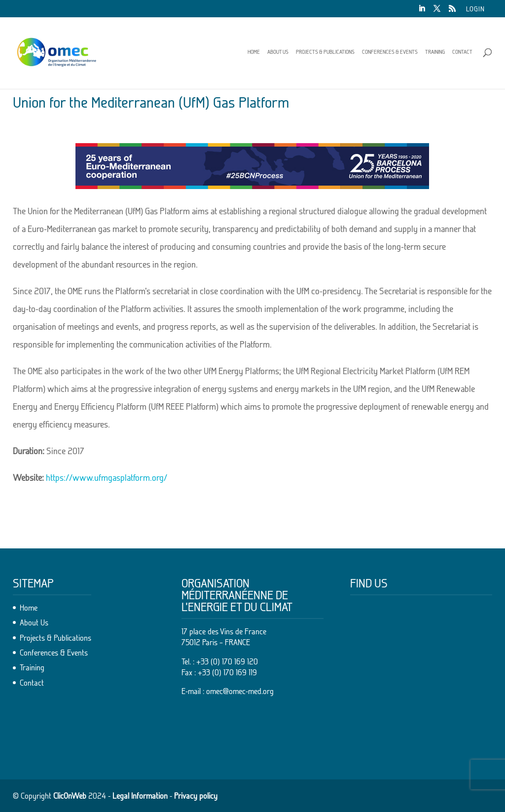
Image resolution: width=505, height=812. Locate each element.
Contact (462, 52)
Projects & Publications (325, 52)
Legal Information (140, 796)
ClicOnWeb (70, 796)
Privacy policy (196, 796)
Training (435, 52)
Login (475, 9)
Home (254, 52)
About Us (278, 52)
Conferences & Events (390, 52)
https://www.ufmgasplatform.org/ (107, 478)
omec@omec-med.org (240, 691)
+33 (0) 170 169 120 (227, 661)
